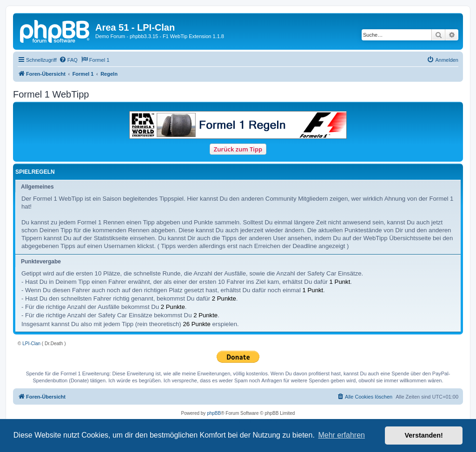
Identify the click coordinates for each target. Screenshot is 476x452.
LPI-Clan (31, 344)
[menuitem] (68, 60)
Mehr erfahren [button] (341, 435)
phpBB (214, 413)
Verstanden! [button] (424, 435)
